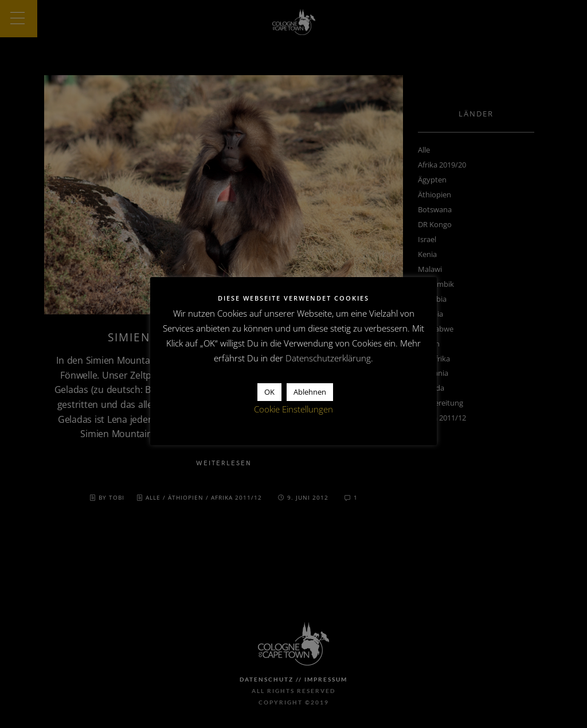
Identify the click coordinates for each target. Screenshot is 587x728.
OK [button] (269, 392)
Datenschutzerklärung (328, 358)
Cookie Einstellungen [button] (293, 409)
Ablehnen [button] (310, 392)
